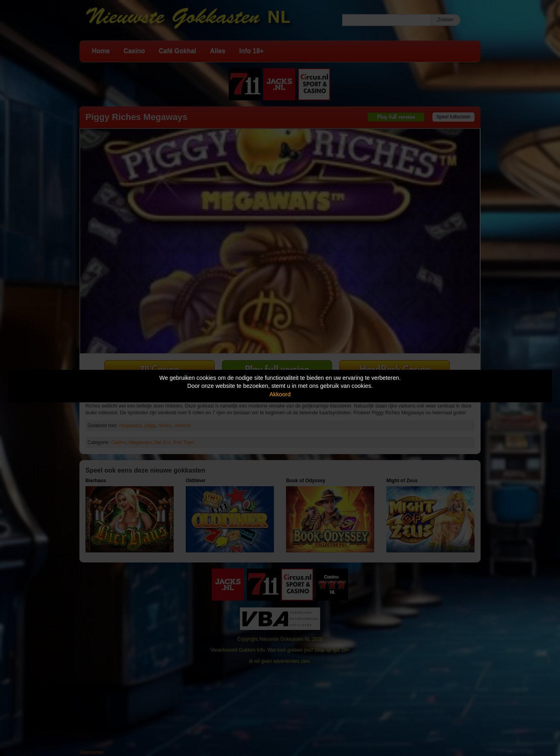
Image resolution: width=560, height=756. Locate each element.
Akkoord (280, 394)
